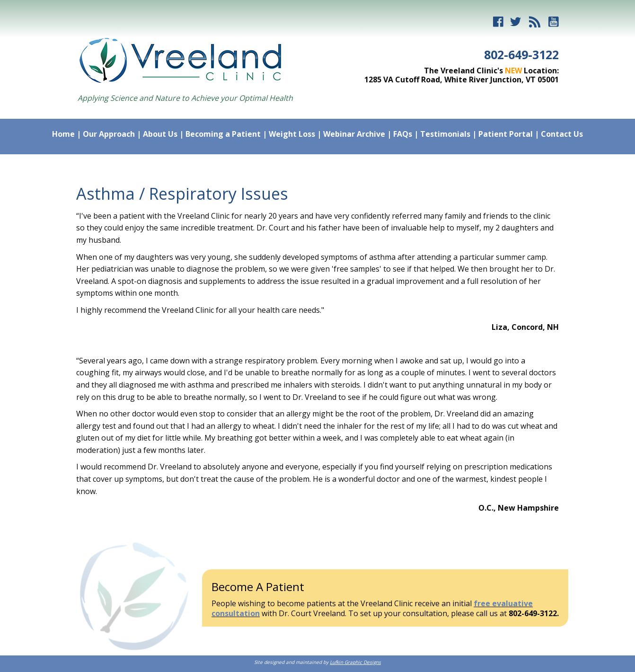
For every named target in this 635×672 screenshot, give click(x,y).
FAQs (403, 134)
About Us (160, 134)
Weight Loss (292, 134)
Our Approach (109, 134)
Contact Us (562, 134)
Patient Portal (506, 134)
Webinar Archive (354, 134)
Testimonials (445, 134)
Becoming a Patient (223, 134)
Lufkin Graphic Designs (355, 662)
